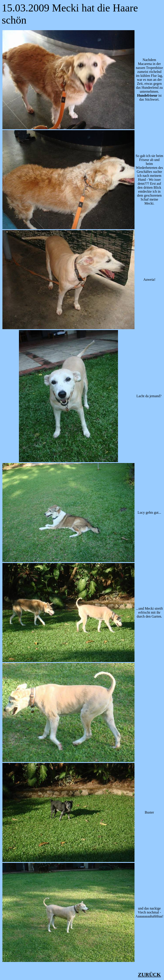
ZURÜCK (149, 974)
